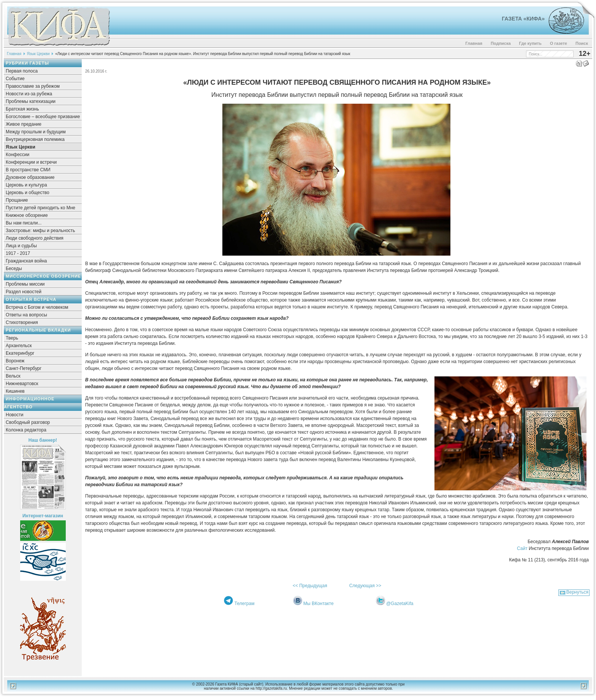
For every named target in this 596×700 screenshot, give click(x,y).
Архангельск (19, 346)
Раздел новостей (24, 292)
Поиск (582, 43)
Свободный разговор (28, 422)
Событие (15, 79)
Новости (14, 415)
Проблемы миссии (25, 284)
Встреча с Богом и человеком (37, 307)
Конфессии (17, 155)
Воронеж (15, 361)
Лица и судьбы (21, 246)
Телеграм (245, 604)
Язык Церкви (38, 54)
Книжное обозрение (27, 215)
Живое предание (24, 124)
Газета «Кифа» (523, 19)
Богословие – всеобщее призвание (43, 117)
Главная (474, 43)
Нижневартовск (22, 384)
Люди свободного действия (35, 238)
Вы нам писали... (24, 223)
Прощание (17, 200)
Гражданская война (26, 261)
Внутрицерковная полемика (35, 139)
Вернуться (577, 592)
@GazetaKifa (400, 604)
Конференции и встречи (31, 162)
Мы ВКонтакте (319, 604)
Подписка (501, 43)
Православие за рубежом (33, 86)
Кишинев (15, 391)
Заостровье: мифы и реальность (40, 231)
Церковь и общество (28, 193)
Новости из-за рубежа (29, 94)
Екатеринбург (20, 353)
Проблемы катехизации (31, 101)
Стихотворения (22, 322)
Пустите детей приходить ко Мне (40, 208)
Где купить (530, 43)
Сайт (522, 548)
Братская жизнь (22, 109)
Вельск (13, 376)
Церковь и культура (26, 185)
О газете (559, 43)
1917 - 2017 (18, 253)
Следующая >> (365, 586)
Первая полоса (22, 71)
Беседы (14, 269)
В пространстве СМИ (28, 170)
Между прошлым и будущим (36, 132)
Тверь (12, 338)
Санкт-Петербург (24, 368)
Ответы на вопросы (26, 315)
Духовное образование (30, 177)
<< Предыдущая (310, 586)
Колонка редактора (26, 430)
